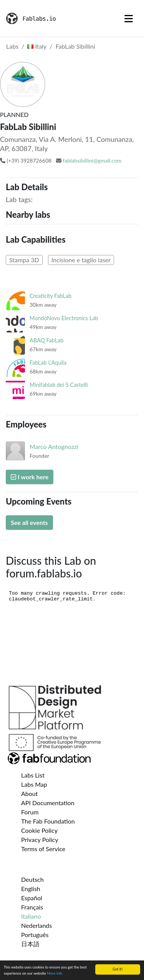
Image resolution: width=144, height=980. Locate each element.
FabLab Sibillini (75, 46)
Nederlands (36, 925)
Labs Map (34, 784)
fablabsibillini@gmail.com (92, 160)
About (30, 793)
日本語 (30, 944)
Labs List (33, 775)
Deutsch (32, 879)
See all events (29, 522)
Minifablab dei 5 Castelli (59, 385)
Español (32, 898)
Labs (12, 46)
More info (55, 974)
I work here (30, 477)
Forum (30, 812)
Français (32, 907)
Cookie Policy (39, 830)
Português (35, 935)
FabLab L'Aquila (48, 363)
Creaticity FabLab (50, 296)
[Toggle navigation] (129, 18)
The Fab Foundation (48, 821)
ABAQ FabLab (46, 340)
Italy (37, 46)
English (31, 889)
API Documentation (48, 803)
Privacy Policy (40, 839)
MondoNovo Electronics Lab (64, 318)
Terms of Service (43, 849)
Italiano (31, 916)
